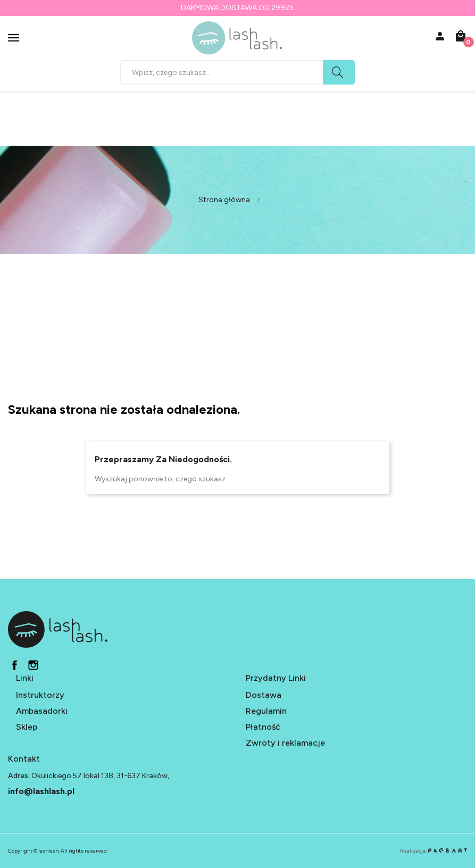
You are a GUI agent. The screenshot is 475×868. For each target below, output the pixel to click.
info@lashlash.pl (41, 791)
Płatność (263, 727)
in (33, 665)
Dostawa (264, 695)
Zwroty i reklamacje (285, 743)
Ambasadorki (42, 711)
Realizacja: (434, 851)
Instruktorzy (40, 695)
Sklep (27, 727)
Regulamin (266, 711)
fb (15, 665)
